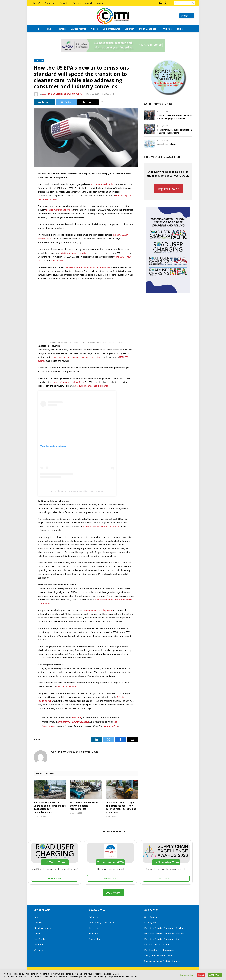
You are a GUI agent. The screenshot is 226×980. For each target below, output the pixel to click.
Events (180, 29)
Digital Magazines (148, 29)
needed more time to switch (59, 210)
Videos (94, 29)
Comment (129, 29)
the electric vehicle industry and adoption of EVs (88, 267)
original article (111, 726)
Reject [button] (201, 975)
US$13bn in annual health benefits (91, 386)
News (48, 29)
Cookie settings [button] (187, 975)
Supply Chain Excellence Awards (159, 956)
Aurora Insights (79, 29)
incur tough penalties (66, 686)
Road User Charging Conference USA (162, 939)
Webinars (168, 29)
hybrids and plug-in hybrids (73, 253)
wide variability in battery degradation (101, 526)
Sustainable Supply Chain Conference (162, 961)
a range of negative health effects (68, 382)
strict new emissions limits (103, 184)
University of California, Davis (74, 722)
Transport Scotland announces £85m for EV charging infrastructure (175, 117)
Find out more (55, 878)
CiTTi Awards (150, 917)
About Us (89, 3)
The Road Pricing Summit (110, 869)
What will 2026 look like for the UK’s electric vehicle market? (85, 806)
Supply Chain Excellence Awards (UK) (166, 869)
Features (62, 29)
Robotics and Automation (157, 945)
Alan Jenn (76, 718)
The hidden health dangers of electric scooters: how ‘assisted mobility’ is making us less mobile (121, 807)
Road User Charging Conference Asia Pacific (166, 928)
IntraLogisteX (151, 923)
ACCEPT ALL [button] (215, 975)
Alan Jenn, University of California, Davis (63, 94)
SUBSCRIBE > (187, 16)
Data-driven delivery (167, 144)
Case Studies (40, 939)
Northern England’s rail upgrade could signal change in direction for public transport (50, 807)
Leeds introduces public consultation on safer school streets (174, 131)
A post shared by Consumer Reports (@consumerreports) (77, 491)
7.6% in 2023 (57, 261)
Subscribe (65, 3)
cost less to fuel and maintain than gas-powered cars (77, 357)
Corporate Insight (111, 29)
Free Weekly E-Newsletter (45, 3)
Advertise (77, 3)
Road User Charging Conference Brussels (164, 934)
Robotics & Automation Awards (159, 950)
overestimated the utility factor (97, 610)
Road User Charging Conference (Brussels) (55, 869)
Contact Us (102, 3)
